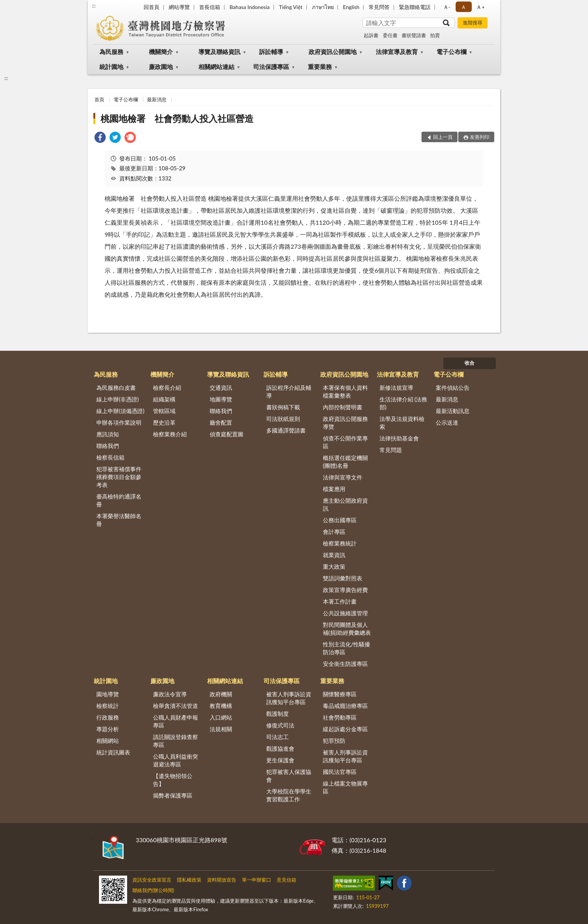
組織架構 (164, 399)
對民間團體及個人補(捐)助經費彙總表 (347, 629)
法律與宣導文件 (343, 477)
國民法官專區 (340, 772)
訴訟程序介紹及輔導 (289, 391)
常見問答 (379, 7)
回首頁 (151, 7)
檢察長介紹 (167, 388)
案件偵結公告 (453, 388)
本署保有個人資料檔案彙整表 (345, 391)
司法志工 (277, 737)
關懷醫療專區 (340, 694)
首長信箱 (210, 7)
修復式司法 (280, 725)
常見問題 (391, 450)
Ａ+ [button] (480, 7)
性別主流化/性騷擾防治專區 (347, 648)
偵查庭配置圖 (226, 434)
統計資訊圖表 (113, 752)
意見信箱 (286, 880)
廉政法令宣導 (170, 694)
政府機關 (221, 694)
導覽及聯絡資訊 (219, 52)
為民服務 (111, 52)
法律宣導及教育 (397, 52)
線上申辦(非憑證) (118, 399)
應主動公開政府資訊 (345, 504)
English (351, 7)
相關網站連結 (216, 67)
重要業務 (320, 67)
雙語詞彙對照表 (343, 578)
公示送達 (447, 422)
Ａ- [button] (447, 7)
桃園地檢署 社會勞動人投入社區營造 (177, 118)
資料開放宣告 (222, 880)
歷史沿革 (164, 422)
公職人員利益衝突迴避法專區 (175, 760)
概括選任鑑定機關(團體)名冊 (345, 462)
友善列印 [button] (480, 137)
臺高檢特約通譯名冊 (119, 500)
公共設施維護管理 (345, 613)
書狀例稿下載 (283, 407)
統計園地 (111, 67)
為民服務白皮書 (116, 388)
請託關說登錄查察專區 (175, 741)
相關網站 (108, 741)
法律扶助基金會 (399, 438)
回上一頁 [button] (443, 137)
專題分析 (108, 729)
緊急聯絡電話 (415, 7)
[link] (100, 138)
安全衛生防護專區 (345, 664)
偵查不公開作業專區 (345, 442)
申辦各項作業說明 (119, 422)
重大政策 (334, 566)
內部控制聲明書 (343, 407)
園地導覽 (108, 694)
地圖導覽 (221, 399)
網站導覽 (179, 7)
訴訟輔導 (271, 52)
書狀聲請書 (414, 35)
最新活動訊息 (453, 411)
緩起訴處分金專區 (345, 729)
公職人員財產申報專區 (175, 721)
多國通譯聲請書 (286, 430)
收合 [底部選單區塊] (469, 363)
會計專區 (334, 532)
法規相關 (221, 729)
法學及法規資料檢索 (402, 423)
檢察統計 (108, 706)
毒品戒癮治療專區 (345, 706)
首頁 (99, 99)
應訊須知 (108, 434)
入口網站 (221, 717)
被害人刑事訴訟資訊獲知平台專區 (289, 698)
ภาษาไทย (323, 7)
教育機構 (221, 706)
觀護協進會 (280, 748)
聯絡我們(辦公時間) (153, 890)
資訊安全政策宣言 (152, 880)
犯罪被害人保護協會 (289, 776)
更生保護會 (280, 760)
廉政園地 (161, 67)
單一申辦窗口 (256, 880)
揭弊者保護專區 (173, 795)
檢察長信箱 (110, 457)
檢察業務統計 (340, 543)
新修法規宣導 (396, 388)
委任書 (390, 35)
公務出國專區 (340, 520)
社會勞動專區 (340, 717)
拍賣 (435, 35)
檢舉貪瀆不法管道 (175, 706)
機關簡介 (161, 52)
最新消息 (157, 99)
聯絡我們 (108, 446)
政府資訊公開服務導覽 (345, 423)
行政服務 (108, 717)
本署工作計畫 (340, 601)
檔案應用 (334, 489)
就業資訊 (334, 555)
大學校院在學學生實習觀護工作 (289, 795)
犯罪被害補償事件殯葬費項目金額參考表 (119, 477)
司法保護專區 (271, 67)
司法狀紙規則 (283, 419)
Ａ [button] (463, 7)
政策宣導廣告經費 (345, 590)
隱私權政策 (189, 880)
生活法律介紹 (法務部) (403, 403)
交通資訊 (221, 388)
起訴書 (371, 35)
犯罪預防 (334, 741)
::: (94, 6)
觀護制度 (277, 714)
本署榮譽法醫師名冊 (119, 520)
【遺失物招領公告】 (173, 780)
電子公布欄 (451, 52)
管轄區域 (164, 411)
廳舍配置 (221, 422)
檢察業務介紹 (170, 434)
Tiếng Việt (291, 7)
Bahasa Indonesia (250, 7)
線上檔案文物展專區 (345, 787)
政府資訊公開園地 (333, 52)
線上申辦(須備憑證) (120, 411)
